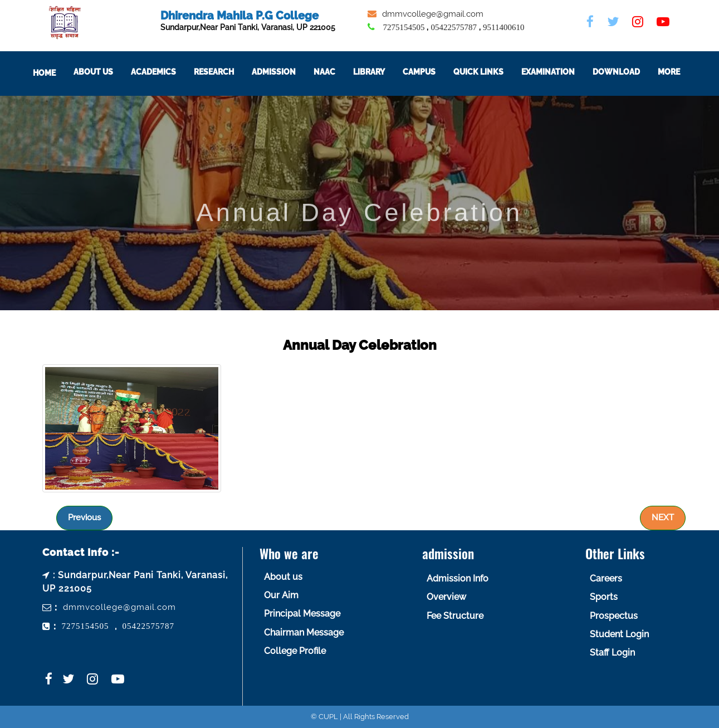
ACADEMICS (166, 72)
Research (226, 72)
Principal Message (302, 614)
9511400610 (503, 27)
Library (381, 72)
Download (628, 72)
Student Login (619, 634)
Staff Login (612, 653)
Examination (560, 72)
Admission (286, 72)
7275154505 (403, 27)
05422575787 (454, 27)
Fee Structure (455, 616)
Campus (431, 72)
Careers (606, 578)
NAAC (337, 72)
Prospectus (614, 616)
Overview (446, 597)
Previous (84, 517)
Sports (604, 597)
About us (283, 577)
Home (57, 73)
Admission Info (458, 578)
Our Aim (281, 595)
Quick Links (491, 72)
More (681, 72)
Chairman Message (304, 632)
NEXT (663, 517)
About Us (106, 72)
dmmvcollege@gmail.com (433, 14)
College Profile (295, 651)
